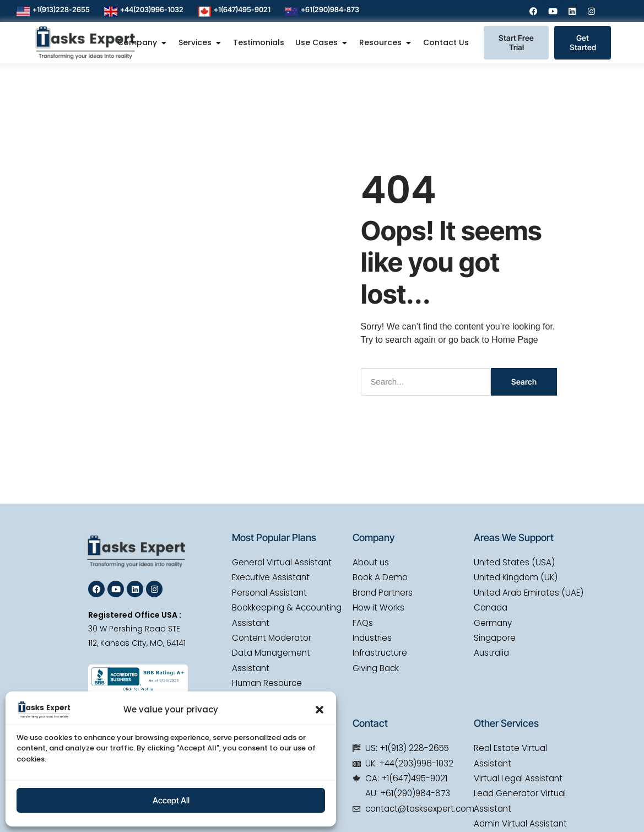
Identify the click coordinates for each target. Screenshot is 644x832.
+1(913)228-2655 (61, 9)
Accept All (171, 800)
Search (524, 381)
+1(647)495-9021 (242, 9)
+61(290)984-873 (330, 9)
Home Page (515, 339)
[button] (320, 710)
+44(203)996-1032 (152, 9)
